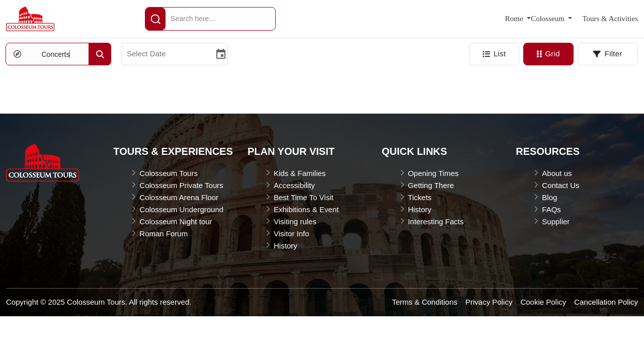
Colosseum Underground (181, 209)
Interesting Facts (436, 221)
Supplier (556, 221)
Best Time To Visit (304, 197)
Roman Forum (164, 234)
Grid (548, 54)
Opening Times (433, 173)
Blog (549, 197)
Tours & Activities (610, 19)
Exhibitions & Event (306, 209)
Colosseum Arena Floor (179, 197)
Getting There (431, 185)
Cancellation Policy (606, 302)
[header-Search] (155, 19)
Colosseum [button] (548, 19)
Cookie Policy (543, 302)
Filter (608, 54)
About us (557, 173)
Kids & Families (300, 173)
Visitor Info (292, 234)
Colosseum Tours (169, 173)
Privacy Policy (489, 302)
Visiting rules (295, 221)
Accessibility (294, 185)
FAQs (551, 209)
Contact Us (560, 185)
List (494, 54)
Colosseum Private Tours (181, 185)
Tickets (420, 197)
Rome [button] (515, 19)
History (286, 246)
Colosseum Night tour (176, 221)
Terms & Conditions (425, 302)
